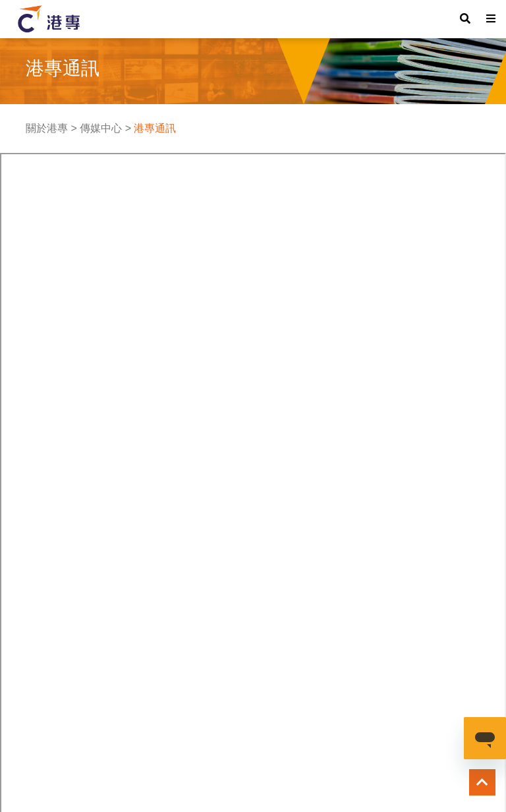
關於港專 (47, 128)
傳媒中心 (101, 128)
